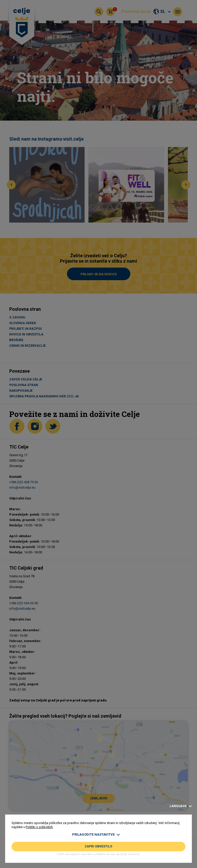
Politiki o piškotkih (39, 827)
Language (181, 806)
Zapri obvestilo (98, 846)
